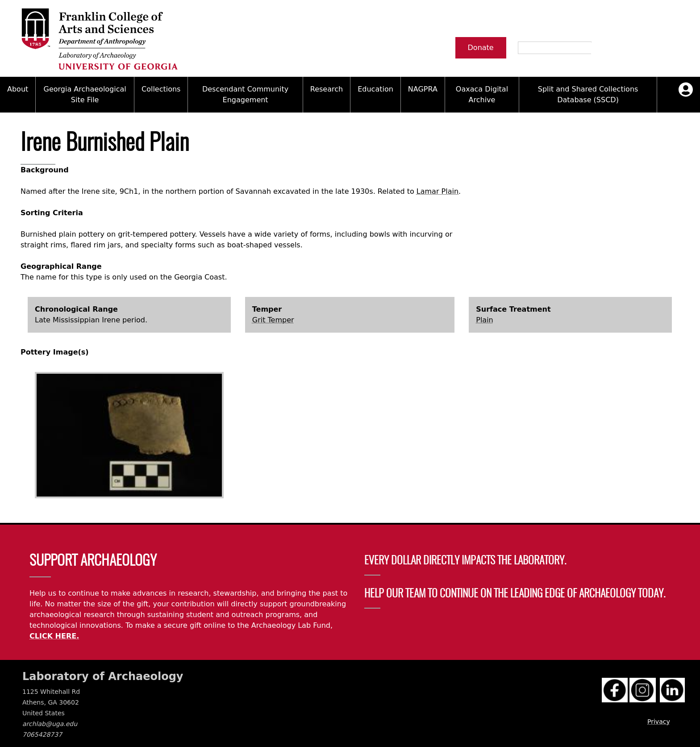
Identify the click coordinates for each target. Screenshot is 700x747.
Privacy (659, 722)
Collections (161, 89)
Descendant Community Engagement (245, 94)
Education (375, 89)
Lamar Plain (437, 191)
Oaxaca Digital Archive (482, 94)
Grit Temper (273, 320)
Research (327, 89)
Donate (481, 48)
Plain (484, 320)
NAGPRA (423, 89)
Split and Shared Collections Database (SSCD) (588, 94)
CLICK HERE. (54, 636)
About (18, 89)
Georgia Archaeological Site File (85, 94)
